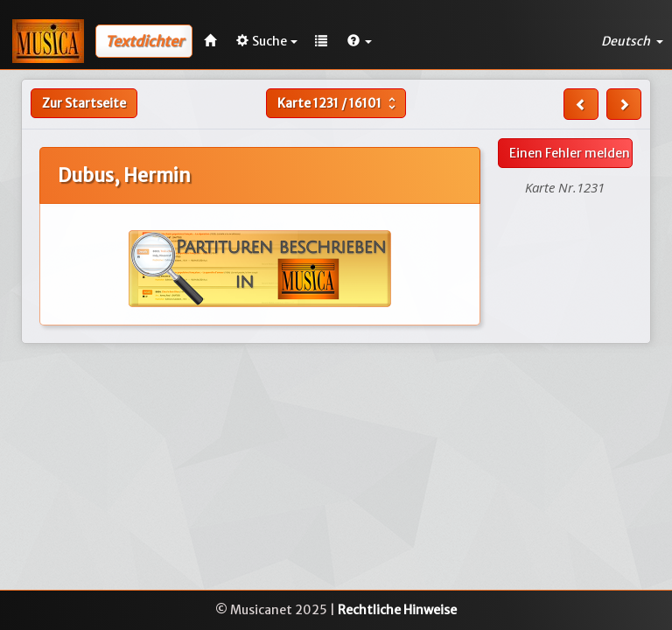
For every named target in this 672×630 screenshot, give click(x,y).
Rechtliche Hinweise (397, 610)
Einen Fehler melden (570, 153)
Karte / (339, 103)
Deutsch (632, 41)
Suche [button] (267, 41)
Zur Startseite (84, 103)
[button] (360, 41)
